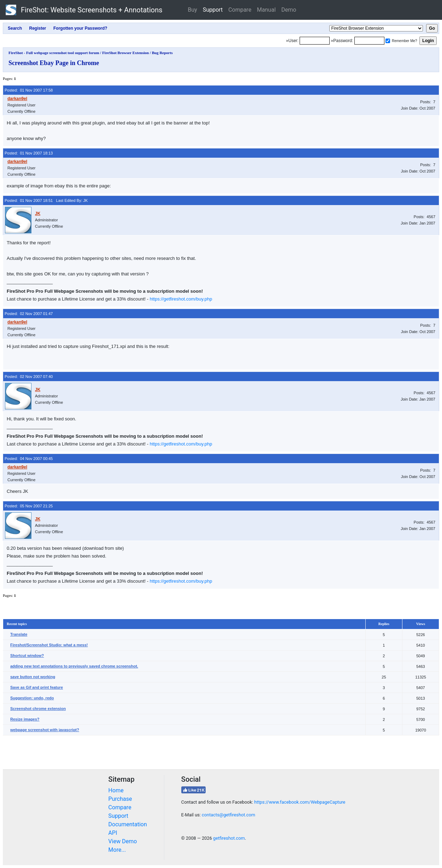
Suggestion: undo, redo (32, 698)
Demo (289, 10)
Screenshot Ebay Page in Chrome (54, 63)
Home (116, 790)
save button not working (33, 677)
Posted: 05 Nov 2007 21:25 (29, 506)
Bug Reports (162, 53)
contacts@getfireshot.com (228, 815)
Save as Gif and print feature (37, 687)
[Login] (315, 41)
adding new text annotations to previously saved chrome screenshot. (74, 666)
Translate (19, 634)
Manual (266, 10)
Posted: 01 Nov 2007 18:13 (29, 153)
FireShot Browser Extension (125, 53)
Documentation (128, 824)
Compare (240, 10)
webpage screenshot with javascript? (45, 730)
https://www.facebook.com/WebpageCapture (300, 802)
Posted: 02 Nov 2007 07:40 (29, 377)
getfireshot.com (229, 838)
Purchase (120, 799)
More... (117, 850)
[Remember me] (388, 41)
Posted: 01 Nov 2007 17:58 (29, 90)
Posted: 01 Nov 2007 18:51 (29, 200)
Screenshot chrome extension (38, 709)
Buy (193, 10)
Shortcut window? (27, 656)
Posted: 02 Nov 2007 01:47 (29, 314)
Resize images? (25, 719)
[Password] (369, 41)
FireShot (84, 10)
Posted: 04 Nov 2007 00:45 (29, 459)
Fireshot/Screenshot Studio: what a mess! (49, 645)
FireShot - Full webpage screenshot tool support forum (54, 53)
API (113, 833)
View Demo (123, 841)
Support (213, 10)
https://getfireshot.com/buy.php (181, 299)
